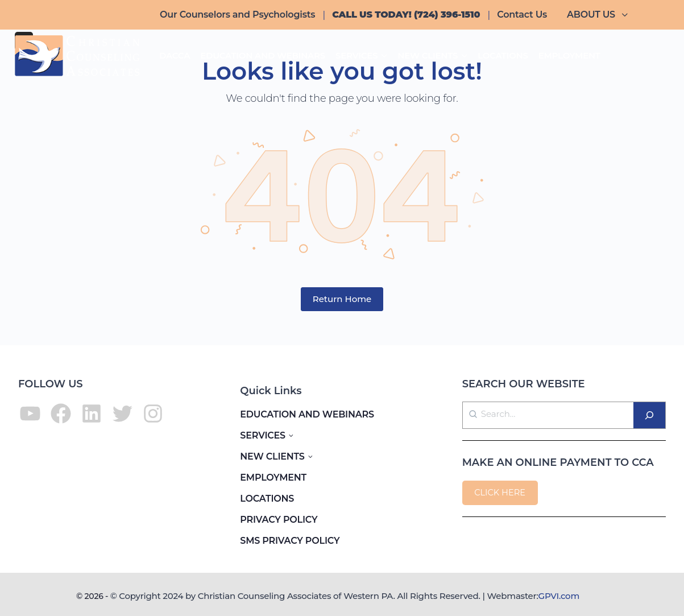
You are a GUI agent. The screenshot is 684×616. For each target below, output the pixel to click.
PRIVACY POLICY (279, 520)
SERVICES (263, 435)
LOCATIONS (267, 499)
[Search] (649, 415)
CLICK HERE (500, 493)
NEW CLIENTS (272, 456)
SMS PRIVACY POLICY (290, 541)
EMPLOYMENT (273, 477)
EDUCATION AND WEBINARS (307, 414)
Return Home (342, 299)
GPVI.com (559, 596)
